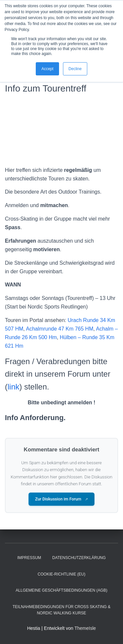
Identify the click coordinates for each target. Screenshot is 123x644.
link (13, 387)
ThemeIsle (85, 628)
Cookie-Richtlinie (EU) (61, 574)
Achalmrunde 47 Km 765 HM (60, 329)
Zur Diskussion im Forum (61, 499)
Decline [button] (75, 69)
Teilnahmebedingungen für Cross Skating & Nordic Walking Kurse (61, 610)
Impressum (29, 558)
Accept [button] (47, 69)
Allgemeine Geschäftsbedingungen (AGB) (61, 590)
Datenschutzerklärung (79, 558)
